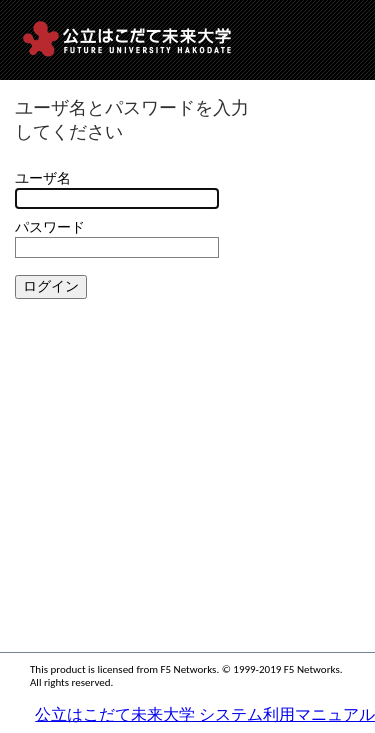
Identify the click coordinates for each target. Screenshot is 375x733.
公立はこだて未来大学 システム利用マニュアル (205, 714)
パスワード (50, 227)
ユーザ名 (43, 178)
